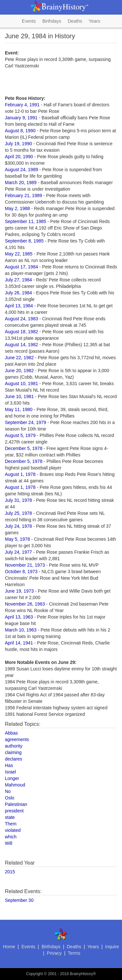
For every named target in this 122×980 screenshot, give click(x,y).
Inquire (112, 947)
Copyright (34, 974)
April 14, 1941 (19, 643)
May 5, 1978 (17, 539)
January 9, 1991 (21, 118)
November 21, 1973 (25, 565)
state (10, 817)
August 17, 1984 (21, 267)
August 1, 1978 (20, 474)
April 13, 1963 (19, 617)
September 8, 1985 (24, 241)
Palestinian (16, 804)
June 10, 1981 (19, 396)
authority (14, 746)
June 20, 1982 (19, 371)
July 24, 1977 (18, 552)
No (8, 791)
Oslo (10, 798)
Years (95, 21)
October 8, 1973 (21, 572)
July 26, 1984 (18, 293)
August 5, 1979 (20, 435)
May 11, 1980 (19, 409)
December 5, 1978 (24, 448)
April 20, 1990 (19, 157)
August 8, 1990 (20, 131)
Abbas (11, 733)
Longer (12, 778)
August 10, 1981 (21, 384)
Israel (10, 772)
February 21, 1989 (23, 195)
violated (13, 830)
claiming (13, 752)
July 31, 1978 (18, 500)
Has (9, 765)
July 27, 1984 (18, 280)
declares (14, 759)
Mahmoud (15, 785)
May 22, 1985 (19, 254)
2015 (10, 872)
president (14, 811)
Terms (74, 953)
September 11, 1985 (26, 221)
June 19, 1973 (19, 591)
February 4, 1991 (22, 105)
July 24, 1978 (18, 526)
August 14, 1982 (21, 345)
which (11, 837)
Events (29, 21)
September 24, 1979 (26, 422)
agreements (17, 739)
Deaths (75, 21)
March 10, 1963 (21, 630)
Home (9, 947)
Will (9, 843)
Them (11, 824)
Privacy (54, 953)
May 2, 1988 (17, 208)
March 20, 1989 (21, 183)
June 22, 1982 (19, 358)
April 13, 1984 (19, 306)
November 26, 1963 (25, 604)
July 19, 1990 (18, 144)
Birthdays (52, 21)
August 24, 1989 (21, 170)
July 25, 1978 (18, 513)
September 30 (19, 900)
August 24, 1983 (21, 319)
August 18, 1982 (21, 332)
